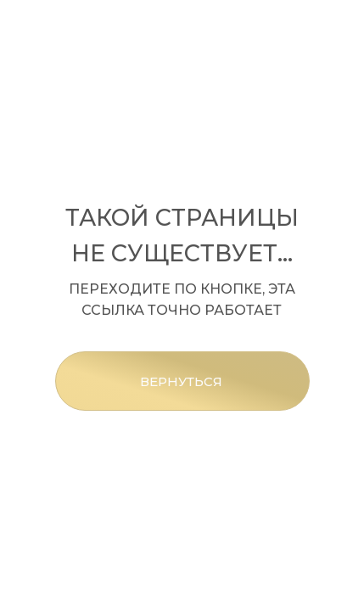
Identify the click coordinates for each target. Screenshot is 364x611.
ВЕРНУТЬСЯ (181, 381)
